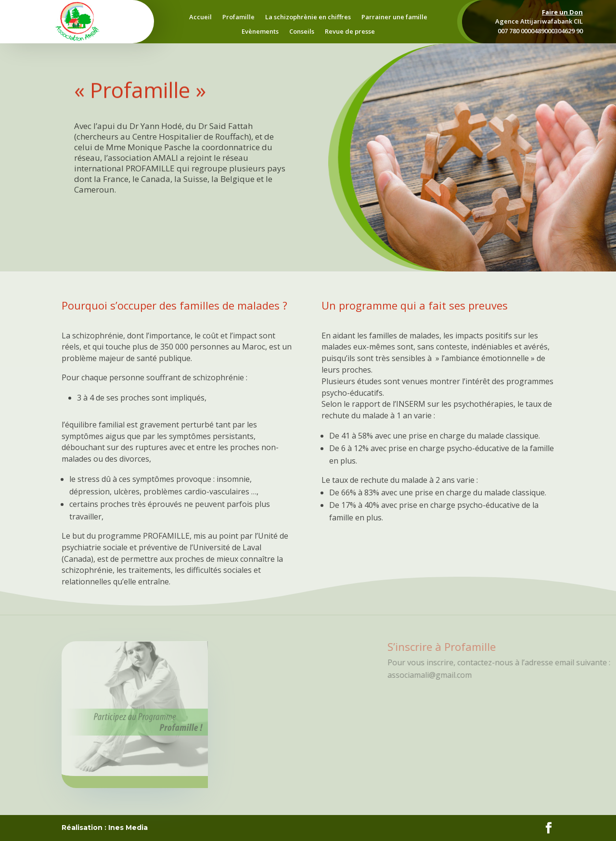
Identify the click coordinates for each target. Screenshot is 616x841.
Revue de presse (350, 32)
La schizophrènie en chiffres (308, 17)
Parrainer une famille (394, 17)
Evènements (260, 32)
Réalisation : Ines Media (105, 828)
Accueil (200, 17)
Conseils (302, 32)
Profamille (238, 17)
